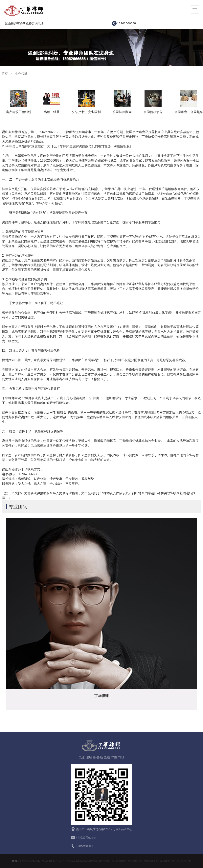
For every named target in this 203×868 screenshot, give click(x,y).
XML (33, 861)
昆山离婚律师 (119, 861)
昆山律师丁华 (135, 861)
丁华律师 (24, 861)
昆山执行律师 (102, 861)
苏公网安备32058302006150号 (79, 861)
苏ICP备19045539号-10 (48, 861)
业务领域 (21, 74)
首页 (5, 74)
